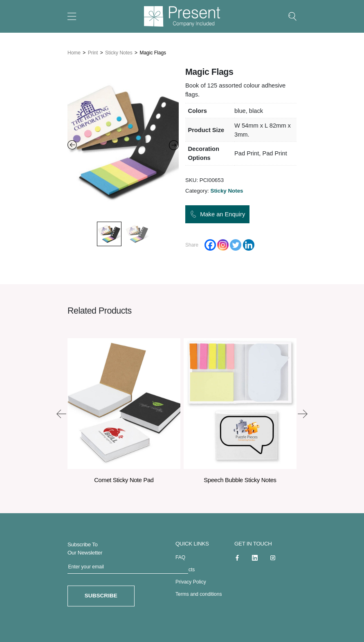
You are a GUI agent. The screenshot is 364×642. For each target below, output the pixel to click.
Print (93, 51)
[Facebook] (210, 244)
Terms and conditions (199, 593)
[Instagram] (223, 244)
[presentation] (61, 412)
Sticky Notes (119, 51)
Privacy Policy (191, 580)
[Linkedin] (249, 244)
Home (74, 51)
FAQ (180, 556)
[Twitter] (236, 244)
